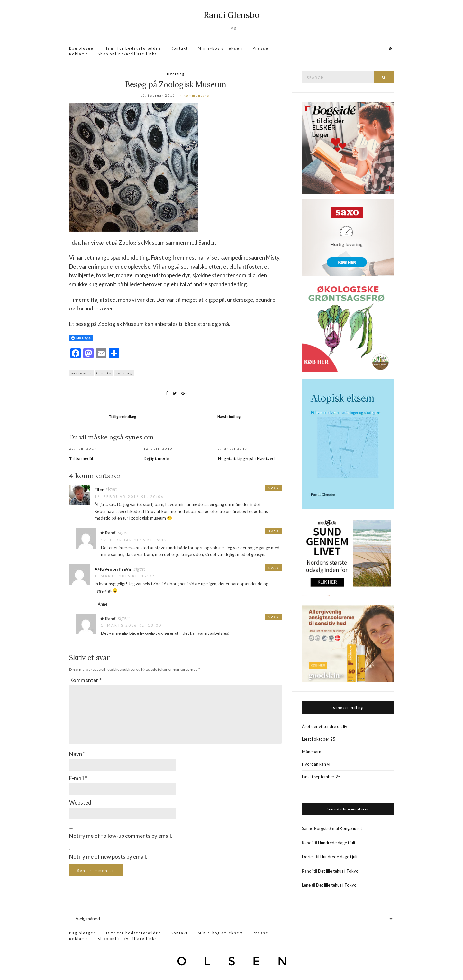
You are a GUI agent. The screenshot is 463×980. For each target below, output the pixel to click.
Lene (306, 885)
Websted (80, 803)
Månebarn (312, 752)
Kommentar (85, 680)
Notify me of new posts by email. (108, 857)
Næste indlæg (229, 416)
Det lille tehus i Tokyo (338, 871)
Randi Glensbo (232, 15)
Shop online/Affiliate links (127, 54)
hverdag (124, 373)
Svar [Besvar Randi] (274, 531)
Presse (261, 48)
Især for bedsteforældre (134, 48)
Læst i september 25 (321, 777)
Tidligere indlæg (122, 416)
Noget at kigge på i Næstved (246, 459)
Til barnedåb (82, 459)
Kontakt (179, 48)
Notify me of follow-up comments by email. (121, 836)
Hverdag (176, 74)
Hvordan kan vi (316, 764)
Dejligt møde (156, 459)
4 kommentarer (195, 95)
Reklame (79, 54)
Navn (77, 754)
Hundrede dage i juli (336, 843)
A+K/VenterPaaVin (113, 569)
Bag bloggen (83, 48)
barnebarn (81, 373)
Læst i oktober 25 (319, 739)
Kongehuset (351, 828)
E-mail (78, 778)
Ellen (100, 490)
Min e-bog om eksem (220, 48)
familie (104, 373)
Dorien (308, 857)
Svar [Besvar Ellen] (274, 488)
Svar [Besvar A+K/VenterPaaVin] (274, 568)
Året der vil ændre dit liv (325, 726)
